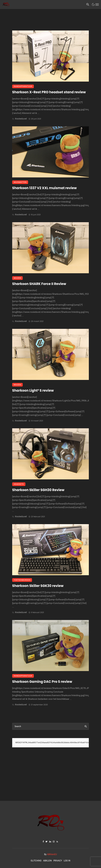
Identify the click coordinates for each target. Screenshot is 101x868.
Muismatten (20, 182)
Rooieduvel (21, 119)
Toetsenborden (22, 580)
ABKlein (47, 861)
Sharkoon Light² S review (33, 391)
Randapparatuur (23, 86)
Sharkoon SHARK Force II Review (39, 284)
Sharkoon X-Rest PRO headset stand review (49, 92)
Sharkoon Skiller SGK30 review (38, 586)
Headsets (19, 484)
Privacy (58, 861)
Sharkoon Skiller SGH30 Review (38, 490)
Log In (67, 861)
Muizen (17, 278)
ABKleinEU (52, 854)
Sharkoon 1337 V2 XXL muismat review (44, 188)
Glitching (36, 861)
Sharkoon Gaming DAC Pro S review (42, 682)
